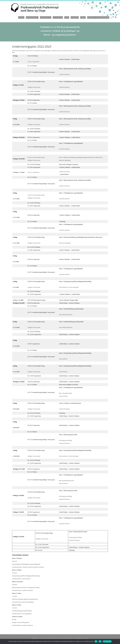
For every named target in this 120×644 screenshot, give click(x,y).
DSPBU (21, 18)
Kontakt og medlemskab (98, 18)
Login (87, 638)
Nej (100, 641)
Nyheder (75, 18)
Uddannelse (46, 18)
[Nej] (118, 641)
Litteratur (58, 18)
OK (96, 641)
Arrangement (32, 18)
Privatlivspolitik (107, 641)
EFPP (67, 18)
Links (83, 18)
